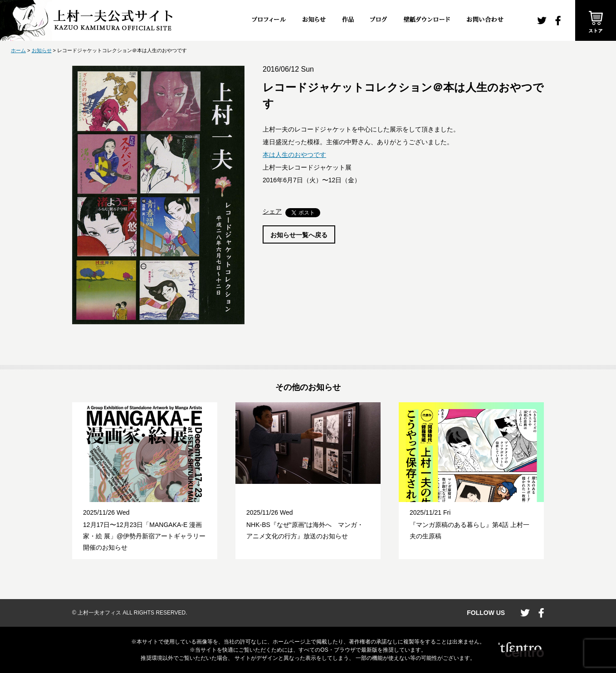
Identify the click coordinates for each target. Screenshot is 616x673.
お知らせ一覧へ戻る (299, 235)
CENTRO (521, 650)
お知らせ (42, 50)
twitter (542, 21)
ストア (596, 20)
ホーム (18, 50)
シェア (272, 211)
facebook (558, 21)
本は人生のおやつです (294, 155)
